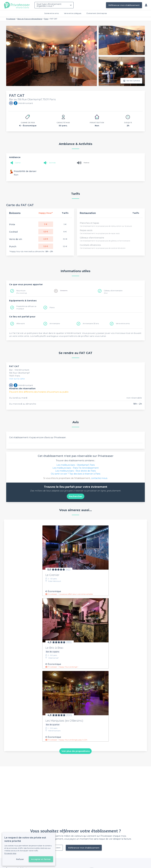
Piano (52, 307)
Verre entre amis (123, 323)
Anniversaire (55, 323)
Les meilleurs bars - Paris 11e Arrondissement (76, 468)
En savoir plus (10, 853)
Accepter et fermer (41, 859)
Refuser (20, 859)
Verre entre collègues (73, 13)
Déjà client (56, 848)
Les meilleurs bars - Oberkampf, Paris (76, 465)
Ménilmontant (22, 370)
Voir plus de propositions (76, 751)
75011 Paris (15, 376)
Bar (11, 370)
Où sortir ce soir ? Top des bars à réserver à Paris (76, 474)
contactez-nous (99, 478)
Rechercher (76, 496)
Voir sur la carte (17, 379)
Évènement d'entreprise (97, 13)
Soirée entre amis (51, 13)
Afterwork (21, 323)
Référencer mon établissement (124, 5)
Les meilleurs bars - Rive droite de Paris (75, 471)
